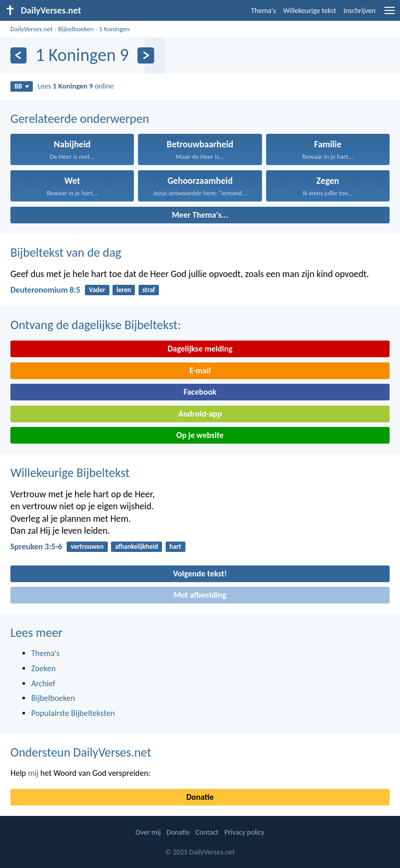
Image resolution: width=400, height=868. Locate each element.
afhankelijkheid (137, 546)
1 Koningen (114, 29)
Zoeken (43, 668)
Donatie (200, 797)
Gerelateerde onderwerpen (80, 118)
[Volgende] (146, 55)
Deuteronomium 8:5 (45, 290)
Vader (97, 290)
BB (22, 86)
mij (33, 773)
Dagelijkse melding (200, 349)
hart (175, 546)
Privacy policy (245, 832)
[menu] (390, 14)
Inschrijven (359, 11)
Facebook (200, 392)
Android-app (200, 414)
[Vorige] (18, 55)
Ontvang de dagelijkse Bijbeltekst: (96, 325)
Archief (43, 683)
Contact (207, 832)
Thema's (264, 11)
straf (148, 290)
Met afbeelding (200, 595)
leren (124, 290)
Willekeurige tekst (310, 11)
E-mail (200, 370)
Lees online (76, 86)
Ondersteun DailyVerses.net (81, 752)
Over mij (148, 832)
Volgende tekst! (200, 574)
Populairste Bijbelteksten (73, 713)
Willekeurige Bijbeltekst (70, 473)
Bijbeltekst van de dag (66, 252)
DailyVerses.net (32, 29)
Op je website (200, 435)
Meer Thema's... (200, 215)
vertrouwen (87, 546)
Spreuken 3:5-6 (36, 546)
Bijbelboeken (76, 29)
